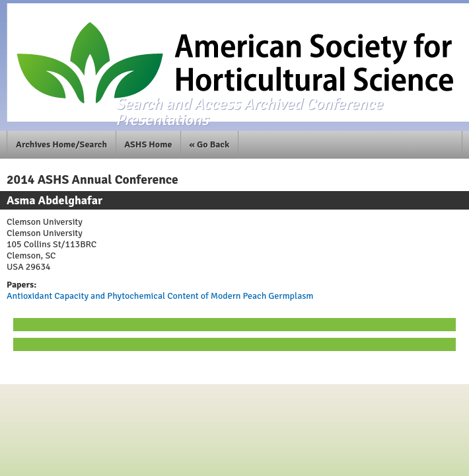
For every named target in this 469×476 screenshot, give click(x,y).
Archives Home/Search (61, 144)
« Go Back (210, 144)
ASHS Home (148, 144)
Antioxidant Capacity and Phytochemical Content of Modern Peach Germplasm (160, 296)
